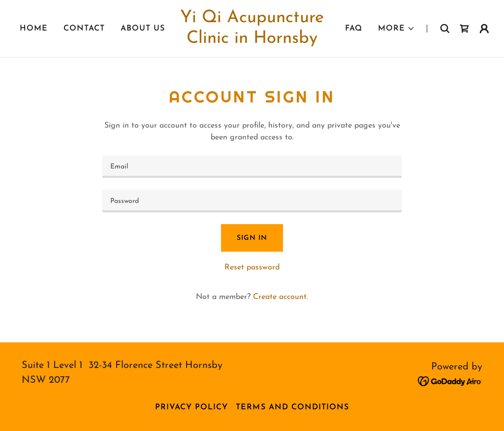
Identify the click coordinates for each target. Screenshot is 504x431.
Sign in (252, 238)
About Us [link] (143, 29)
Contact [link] (84, 29)
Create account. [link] (281, 297)
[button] (396, 29)
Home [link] (34, 29)
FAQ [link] (354, 29)
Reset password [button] (252, 267)
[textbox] (252, 166)
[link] (252, 41)
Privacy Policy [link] (191, 407)
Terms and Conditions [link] (292, 407)
